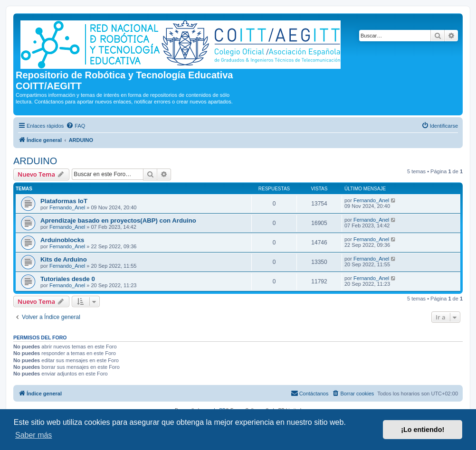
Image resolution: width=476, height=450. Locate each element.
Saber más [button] (33, 435)
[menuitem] (76, 126)
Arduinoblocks (62, 240)
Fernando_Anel (67, 207)
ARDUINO (35, 161)
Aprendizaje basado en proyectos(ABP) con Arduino (118, 220)
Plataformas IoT (64, 201)
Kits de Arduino (64, 259)
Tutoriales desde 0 (68, 279)
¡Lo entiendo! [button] (423, 430)
